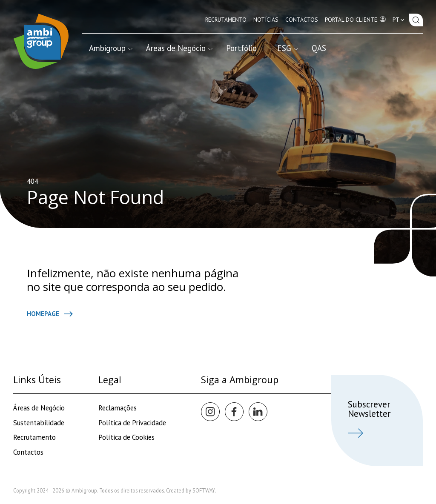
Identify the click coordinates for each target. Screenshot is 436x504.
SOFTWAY (204, 490)
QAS (319, 48)
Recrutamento (226, 20)
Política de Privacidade (132, 423)
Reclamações (118, 408)
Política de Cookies (126, 437)
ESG (288, 48)
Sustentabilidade (39, 423)
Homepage (50, 314)
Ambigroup (111, 48)
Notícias (266, 20)
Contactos (302, 20)
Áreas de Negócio (179, 48)
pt (399, 20)
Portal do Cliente (355, 19)
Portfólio (241, 48)
